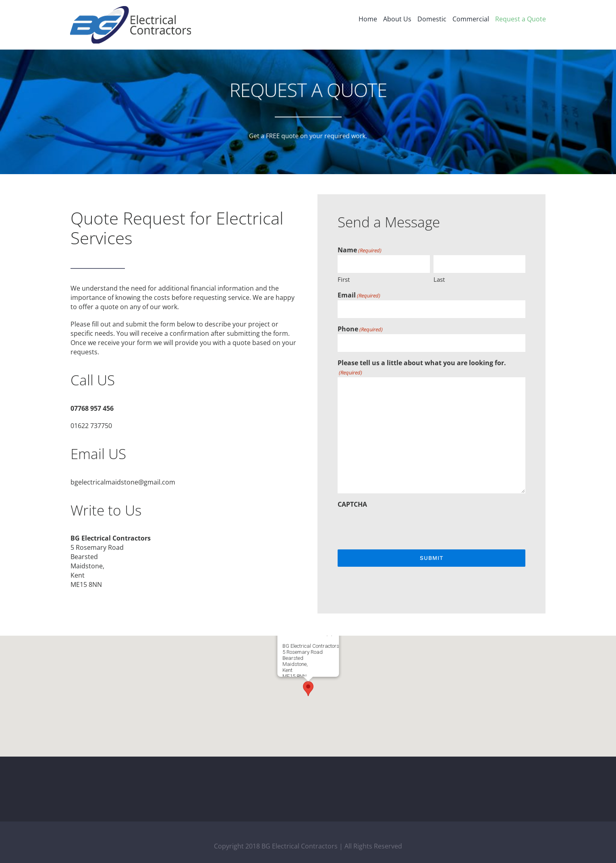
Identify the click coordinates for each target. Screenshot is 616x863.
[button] (308, 689)
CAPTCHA (352, 504)
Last (439, 279)
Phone (360, 329)
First (344, 279)
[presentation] (399, 525)
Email (359, 295)
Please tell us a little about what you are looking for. (422, 368)
